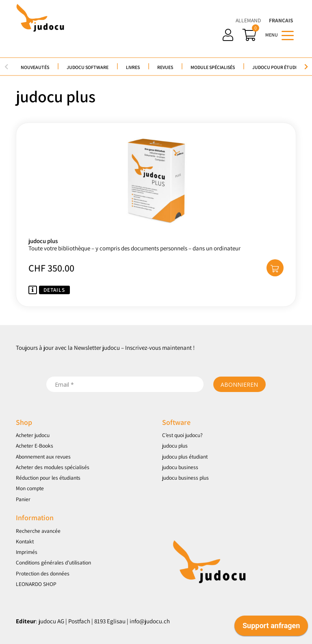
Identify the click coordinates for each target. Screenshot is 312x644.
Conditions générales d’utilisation (53, 562)
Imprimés (27, 552)
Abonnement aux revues (43, 457)
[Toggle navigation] (288, 35)
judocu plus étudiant (185, 457)
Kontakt (25, 541)
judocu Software (88, 67)
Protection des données (43, 573)
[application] (271, 628)
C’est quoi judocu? (182, 435)
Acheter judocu (33, 435)
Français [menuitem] (281, 20)
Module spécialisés (213, 67)
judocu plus (175, 446)
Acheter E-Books (35, 446)
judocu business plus (185, 478)
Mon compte (30, 488)
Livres (133, 67)
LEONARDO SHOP (36, 584)
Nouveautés (35, 67)
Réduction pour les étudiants (48, 478)
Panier (23, 499)
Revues (165, 67)
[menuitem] (248, 20)
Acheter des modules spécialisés (53, 467)
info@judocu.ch (150, 621)
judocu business (180, 467)
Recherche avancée (38, 531)
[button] (275, 268)
